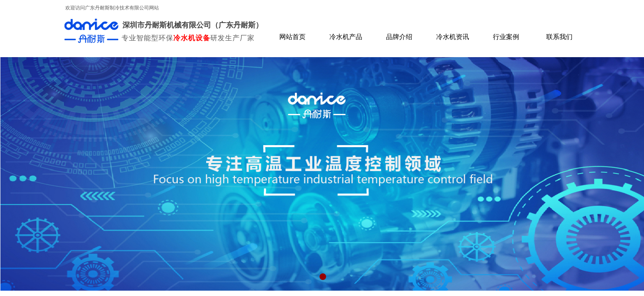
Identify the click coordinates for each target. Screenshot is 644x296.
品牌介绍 (399, 37)
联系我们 (559, 37)
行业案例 (506, 37)
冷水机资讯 (453, 37)
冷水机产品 (346, 37)
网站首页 (292, 37)
